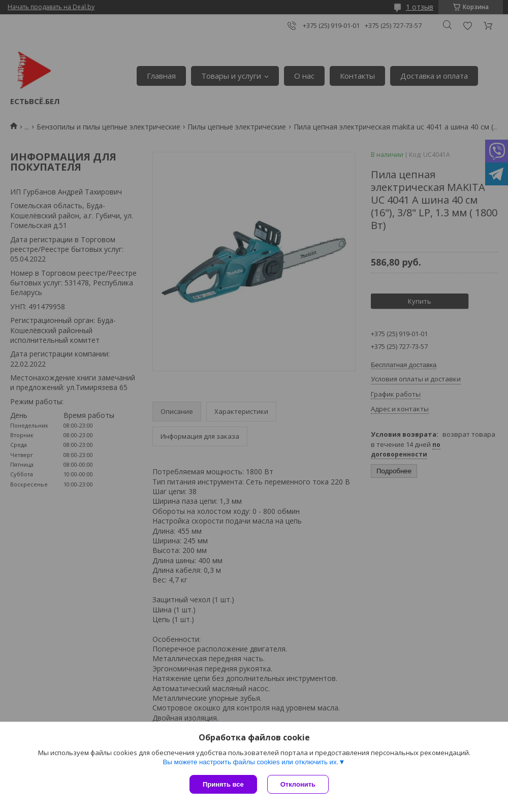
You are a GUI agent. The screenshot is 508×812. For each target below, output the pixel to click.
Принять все (223, 784)
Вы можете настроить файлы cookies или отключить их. (250, 762)
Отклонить (298, 784)
